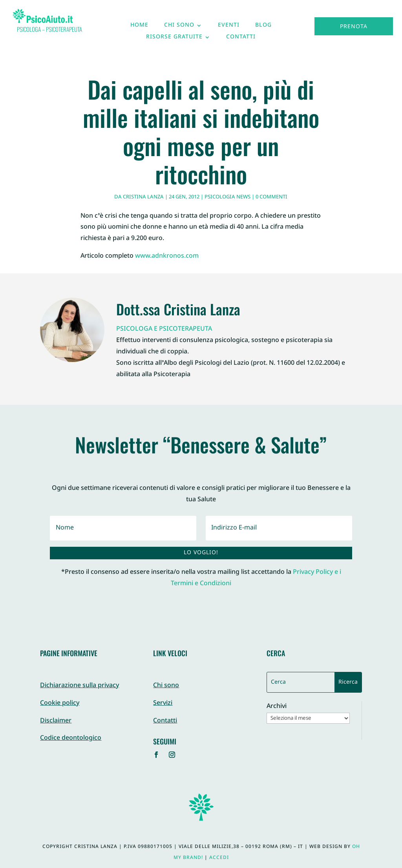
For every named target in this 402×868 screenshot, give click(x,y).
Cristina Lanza (143, 197)
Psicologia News (227, 197)
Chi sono (179, 27)
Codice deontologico (71, 738)
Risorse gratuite (174, 39)
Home (139, 27)
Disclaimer (56, 721)
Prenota (354, 27)
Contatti (241, 39)
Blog (263, 27)
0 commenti (271, 197)
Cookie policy (60, 703)
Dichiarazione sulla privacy (79, 686)
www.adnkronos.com (167, 256)
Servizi (163, 703)
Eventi (229, 27)
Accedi (219, 858)
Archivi (277, 707)
